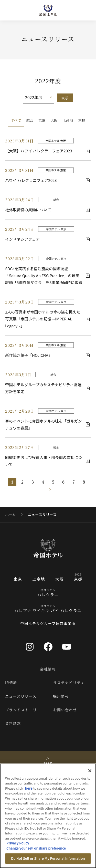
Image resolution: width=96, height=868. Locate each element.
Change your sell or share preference (36, 848)
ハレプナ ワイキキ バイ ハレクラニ (48, 610)
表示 (65, 98)
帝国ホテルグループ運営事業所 (48, 623)
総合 (30, 120)
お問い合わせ (65, 710)
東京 (42, 120)
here (29, 788)
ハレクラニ (48, 595)
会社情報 (48, 669)
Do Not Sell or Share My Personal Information (48, 858)
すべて (16, 120)
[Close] (90, 771)
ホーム (10, 515)
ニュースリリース (21, 696)
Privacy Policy (18, 843)
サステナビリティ (69, 683)
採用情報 (61, 696)
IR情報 (11, 683)
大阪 (54, 120)
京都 (82, 120)
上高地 (68, 120)
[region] (48, 816)
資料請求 (13, 723)
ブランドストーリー (23, 710)
